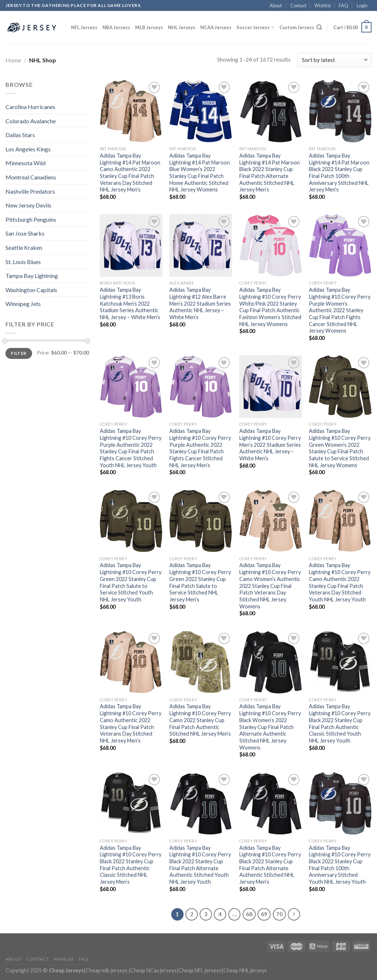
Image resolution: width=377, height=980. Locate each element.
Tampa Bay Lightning (32, 276)
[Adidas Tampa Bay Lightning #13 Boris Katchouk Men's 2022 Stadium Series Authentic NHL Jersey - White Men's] (131, 245)
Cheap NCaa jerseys (154, 970)
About (276, 5)
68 (249, 914)
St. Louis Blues (23, 262)
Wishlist (323, 5)
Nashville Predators (30, 191)
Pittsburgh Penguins (31, 219)
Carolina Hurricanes (30, 107)
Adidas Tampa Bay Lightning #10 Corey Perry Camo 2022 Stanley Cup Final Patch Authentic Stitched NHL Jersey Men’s (200, 720)
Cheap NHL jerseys (245, 970)
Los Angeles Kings (28, 149)
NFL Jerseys (84, 27)
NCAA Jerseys (216, 27)
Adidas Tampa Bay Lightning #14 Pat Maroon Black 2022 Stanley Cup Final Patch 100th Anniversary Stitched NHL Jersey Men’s (339, 173)
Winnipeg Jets (23, 304)
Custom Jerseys (297, 27)
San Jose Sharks (25, 233)
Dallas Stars (20, 135)
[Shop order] (335, 60)
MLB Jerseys (149, 27)
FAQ (343, 5)
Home (13, 60)
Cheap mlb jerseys (107, 970)
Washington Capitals (31, 290)
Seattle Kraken (24, 247)
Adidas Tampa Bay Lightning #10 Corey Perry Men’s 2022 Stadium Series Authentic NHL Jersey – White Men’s (270, 445)
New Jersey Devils (28, 205)
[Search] (319, 27)
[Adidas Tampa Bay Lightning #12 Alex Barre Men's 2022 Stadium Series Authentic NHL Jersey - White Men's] (201, 245)
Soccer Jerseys (255, 27)
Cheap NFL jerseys (200, 970)
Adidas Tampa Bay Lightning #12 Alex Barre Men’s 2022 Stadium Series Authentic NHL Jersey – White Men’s (200, 303)
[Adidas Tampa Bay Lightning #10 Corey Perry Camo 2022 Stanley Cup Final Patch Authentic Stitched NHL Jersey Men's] (201, 662)
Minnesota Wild (25, 163)
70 (279, 914)
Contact (298, 5)
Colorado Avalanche (31, 121)
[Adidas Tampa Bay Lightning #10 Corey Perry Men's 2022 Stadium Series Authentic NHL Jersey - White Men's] (271, 387)
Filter (19, 353)
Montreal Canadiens (31, 177)
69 (264, 914)
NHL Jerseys (182, 27)
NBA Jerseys (116, 27)
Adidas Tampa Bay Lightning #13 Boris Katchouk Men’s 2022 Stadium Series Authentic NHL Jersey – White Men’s (130, 303)
